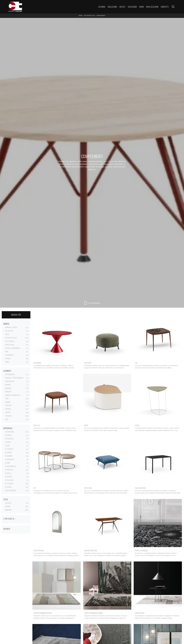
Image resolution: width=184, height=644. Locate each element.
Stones (8, 358)
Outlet (123, 7)
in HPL (8, 446)
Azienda (102, 7)
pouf (7, 399)
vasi (7, 419)
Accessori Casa (89, 16)
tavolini (8, 416)
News (142, 7)
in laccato (9, 449)
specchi (8, 409)
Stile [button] (6, 499)
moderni (8, 510)
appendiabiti (10, 374)
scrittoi (8, 405)
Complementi (101, 16)
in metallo (9, 470)
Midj (7, 352)
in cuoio (8, 435)
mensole (8, 388)
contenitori (10, 381)
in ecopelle (10, 439)
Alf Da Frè (9, 331)
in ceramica (10, 432)
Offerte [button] (7, 529)
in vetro (8, 487)
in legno (8, 452)
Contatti (165, 7)
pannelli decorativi (13, 395)
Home (80, 16)
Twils (7, 362)
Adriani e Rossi (11, 327)
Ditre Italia (10, 345)
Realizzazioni (152, 7)
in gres (8, 442)
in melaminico (11, 466)
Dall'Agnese (10, 341)
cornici (8, 385)
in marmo (9, 456)
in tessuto (9, 483)
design (8, 506)
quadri (8, 402)
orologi (8, 392)
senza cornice (11, 490)
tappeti (8, 412)
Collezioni (112, 7)
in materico (10, 459)
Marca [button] (6, 324)
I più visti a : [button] (9, 519)
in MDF (8, 463)
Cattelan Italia (11, 338)
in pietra (9, 477)
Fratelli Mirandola (13, 348)
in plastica (9, 480)
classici (8, 503)
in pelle (8, 473)
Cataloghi (133, 7)
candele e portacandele (14, 378)
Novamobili (10, 355)
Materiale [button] (8, 428)
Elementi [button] (7, 371)
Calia (7, 334)
